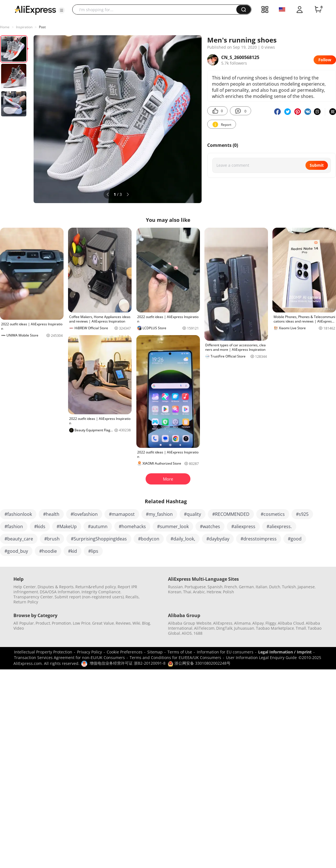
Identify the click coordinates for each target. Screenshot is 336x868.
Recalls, (133, 597)
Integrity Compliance (101, 592)
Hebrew (214, 592)
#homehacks (132, 526)
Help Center (25, 587)
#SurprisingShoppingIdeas (99, 539)
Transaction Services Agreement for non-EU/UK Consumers (69, 658)
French (231, 587)
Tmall (301, 628)
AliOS (187, 633)
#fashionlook (18, 514)
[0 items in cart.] (318, 10)
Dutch (275, 587)
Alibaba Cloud (291, 623)
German (246, 587)
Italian (262, 587)
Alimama (242, 623)
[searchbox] (156, 10)
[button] (62, 10)
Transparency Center (33, 597)
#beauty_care (19, 539)
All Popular (24, 623)
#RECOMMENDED (231, 514)
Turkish (289, 587)
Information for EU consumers (225, 652)
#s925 (302, 514)
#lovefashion (84, 514)
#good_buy (16, 551)
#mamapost (122, 514)
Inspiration (24, 27)
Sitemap (155, 652)
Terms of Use (180, 652)
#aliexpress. (279, 526)
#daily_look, (183, 539)
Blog (146, 623)
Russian (175, 587)
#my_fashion (159, 514)
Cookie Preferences (125, 652)
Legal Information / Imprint (285, 652)
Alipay (258, 623)
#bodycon (149, 539)
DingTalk (224, 628)
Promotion (61, 623)
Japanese (306, 587)
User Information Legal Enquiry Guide (261, 658)
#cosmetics (273, 514)
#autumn (98, 526)
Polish (228, 592)
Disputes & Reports (56, 587)
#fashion (14, 526)
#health (51, 514)
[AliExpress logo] (35, 10)
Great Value (103, 623)
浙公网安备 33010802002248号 (199, 663)
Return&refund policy (96, 587)
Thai (187, 592)
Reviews (123, 623)
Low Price (82, 623)
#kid (73, 551)
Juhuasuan (244, 628)
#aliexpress (243, 526)
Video (19, 628)
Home (5, 27)
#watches (210, 526)
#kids (40, 526)
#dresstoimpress (259, 539)
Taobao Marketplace (275, 628)
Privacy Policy (89, 652)
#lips (93, 551)
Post (42, 27)
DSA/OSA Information (60, 592)
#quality (193, 514)
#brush (52, 539)
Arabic (199, 592)
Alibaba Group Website (190, 623)
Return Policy (26, 602)
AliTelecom (204, 628)
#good (295, 539)
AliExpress (223, 623)
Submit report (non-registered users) (89, 597)
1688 (198, 633)
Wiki (136, 623)
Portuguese (195, 587)
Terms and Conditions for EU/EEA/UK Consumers (175, 658)
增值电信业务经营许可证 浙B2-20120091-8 (128, 663)
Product (43, 623)
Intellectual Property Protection (43, 652)
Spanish (215, 587)
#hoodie (48, 551)
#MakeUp (67, 526)
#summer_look (173, 526)
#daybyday (218, 539)
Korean (175, 592)
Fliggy (271, 623)
